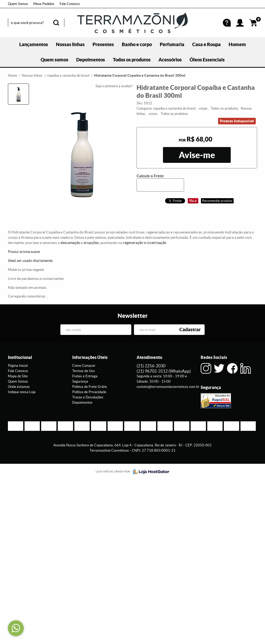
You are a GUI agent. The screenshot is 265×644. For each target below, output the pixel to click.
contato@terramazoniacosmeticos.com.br (168, 387)
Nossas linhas (70, 44)
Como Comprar (84, 366)
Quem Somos (18, 4)
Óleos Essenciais (207, 60)
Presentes (103, 44)
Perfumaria (172, 44)
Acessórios (170, 60)
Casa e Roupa (206, 44)
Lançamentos (34, 44)
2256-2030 (151, 366)
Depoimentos (91, 60)
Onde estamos (19, 387)
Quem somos (54, 60)
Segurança (80, 381)
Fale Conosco (70, 4)
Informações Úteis (90, 357)
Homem (237, 44)
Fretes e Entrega (85, 376)
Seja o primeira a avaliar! (114, 86)
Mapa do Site (18, 376)
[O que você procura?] (56, 23)
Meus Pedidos (44, 4)
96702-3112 (164, 371)
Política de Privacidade (89, 392)
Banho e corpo (137, 44)
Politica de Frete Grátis (90, 387)
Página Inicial (18, 366)
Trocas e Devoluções (88, 397)
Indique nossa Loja (22, 392)
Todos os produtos (132, 60)
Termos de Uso (83, 371)
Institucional (20, 357)
